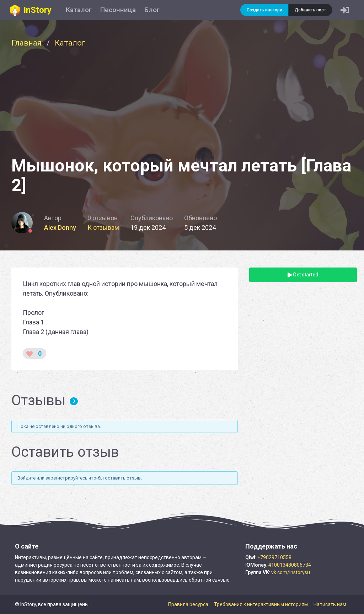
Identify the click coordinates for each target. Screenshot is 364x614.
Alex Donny (60, 227)
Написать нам (330, 604)
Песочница (118, 10)
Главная (26, 43)
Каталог (79, 10)
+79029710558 (274, 557)
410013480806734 (290, 565)
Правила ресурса (188, 604)
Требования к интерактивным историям (261, 604)
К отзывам (103, 227)
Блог (152, 10)
